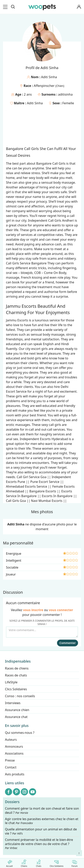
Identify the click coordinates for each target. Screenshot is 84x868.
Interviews (13, 703)
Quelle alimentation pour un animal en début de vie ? (41, 832)
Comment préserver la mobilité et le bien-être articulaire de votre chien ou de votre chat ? (39, 844)
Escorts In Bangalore (57, 496)
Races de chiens (17, 668)
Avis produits (15, 774)
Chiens (24, 863)
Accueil (9, 863)
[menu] (6, 7)
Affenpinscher (45, 86)
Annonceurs (14, 746)
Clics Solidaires (56, 863)
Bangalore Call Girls (51, 163)
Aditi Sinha (35, 103)
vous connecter (61, 610)
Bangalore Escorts (43, 491)
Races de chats (16, 675)
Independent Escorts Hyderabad (44, 439)
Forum (75, 863)
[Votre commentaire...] (42, 632)
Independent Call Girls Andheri (51, 220)
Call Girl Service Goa (32, 477)
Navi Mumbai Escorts (47, 501)
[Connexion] (79, 7)
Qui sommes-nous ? (20, 733)
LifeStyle (11, 682)
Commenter (68, 643)
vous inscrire (33, 610)
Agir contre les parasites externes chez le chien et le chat (42, 821)
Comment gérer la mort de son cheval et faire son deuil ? (42, 811)
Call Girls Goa (16, 501)
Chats (39, 863)
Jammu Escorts (17, 320)
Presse (10, 760)
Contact (11, 767)
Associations (14, 753)
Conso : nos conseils (20, 696)
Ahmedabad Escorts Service (27, 486)
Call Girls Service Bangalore (26, 263)
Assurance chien (17, 710)
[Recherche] (13, 7)
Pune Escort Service (45, 482)
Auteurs (11, 740)
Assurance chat (16, 717)
